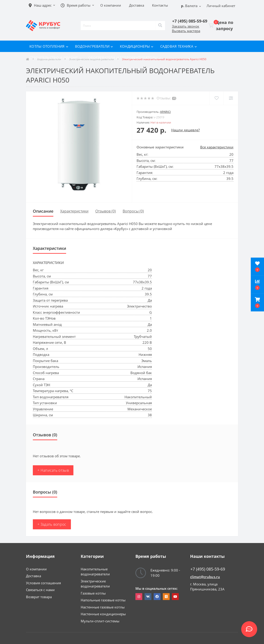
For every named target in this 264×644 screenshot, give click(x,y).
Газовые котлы (93, 593)
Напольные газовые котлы (103, 600)
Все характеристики (217, 147)
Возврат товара (39, 597)
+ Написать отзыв (53, 470)
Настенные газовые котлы (103, 607)
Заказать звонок (186, 26)
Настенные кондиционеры (103, 614)
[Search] (160, 26)
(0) (174, 98)
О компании (36, 569)
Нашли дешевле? (185, 130)
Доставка (34, 576)
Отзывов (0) (106, 211)
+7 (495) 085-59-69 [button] (208, 569)
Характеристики (74, 211)
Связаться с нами (40, 590)
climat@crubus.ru (205, 577)
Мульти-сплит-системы (100, 621)
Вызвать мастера (186, 31)
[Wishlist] (216, 98)
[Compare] (231, 98)
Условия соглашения (43, 583)
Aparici (165, 112)
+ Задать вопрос (52, 524)
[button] (257, 303)
